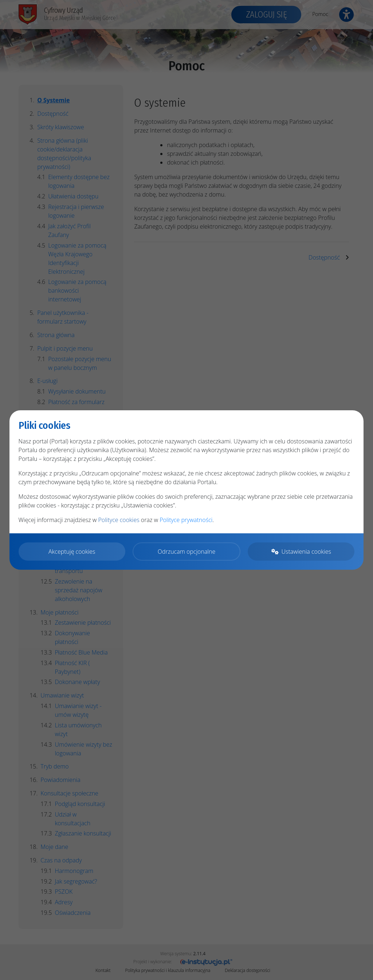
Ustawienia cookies (301, 552)
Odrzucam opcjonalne (186, 552)
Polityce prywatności (186, 520)
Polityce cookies (119, 520)
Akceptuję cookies (72, 552)
